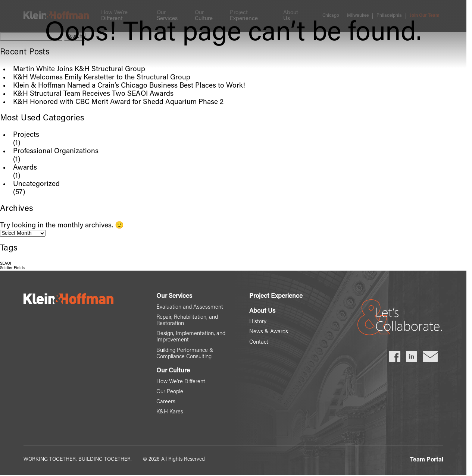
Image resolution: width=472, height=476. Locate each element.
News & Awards (269, 332)
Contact (259, 342)
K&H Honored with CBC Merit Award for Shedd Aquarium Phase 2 (118, 102)
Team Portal (427, 460)
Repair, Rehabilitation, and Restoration (187, 321)
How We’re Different (181, 382)
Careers (166, 402)
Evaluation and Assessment (190, 307)
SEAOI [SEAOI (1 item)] (6, 264)
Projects (26, 135)
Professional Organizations (56, 152)
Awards (25, 168)
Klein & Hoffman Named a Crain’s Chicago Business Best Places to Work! (129, 86)
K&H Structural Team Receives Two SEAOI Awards (93, 94)
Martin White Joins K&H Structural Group (79, 70)
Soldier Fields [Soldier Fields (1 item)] (12, 268)
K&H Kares (170, 412)
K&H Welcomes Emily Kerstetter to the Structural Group (102, 78)
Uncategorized (36, 184)
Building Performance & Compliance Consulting (185, 354)
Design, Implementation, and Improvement (191, 337)
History (258, 322)
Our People (170, 392)
